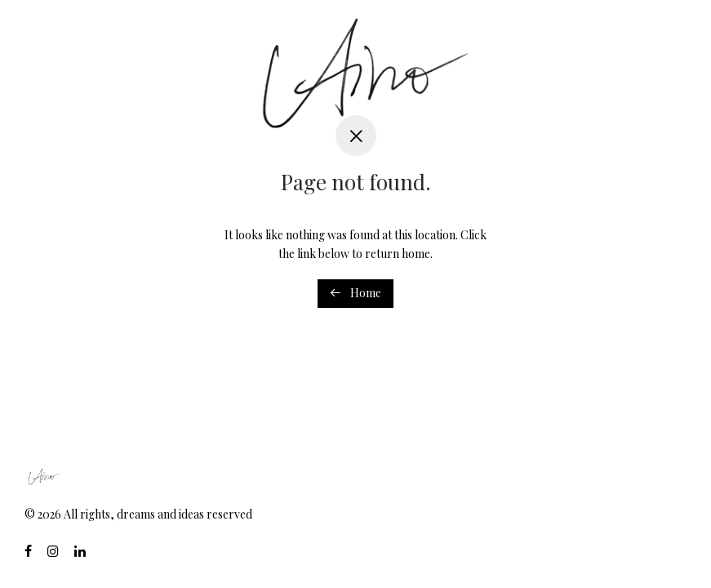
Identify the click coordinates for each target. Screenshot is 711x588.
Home (355, 293)
